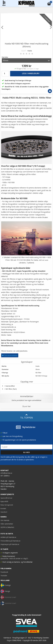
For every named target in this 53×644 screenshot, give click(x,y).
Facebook (4, 572)
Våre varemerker (7, 524)
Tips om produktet (10, 355)
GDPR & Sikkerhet (7, 527)
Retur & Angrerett (7, 505)
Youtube (4, 575)
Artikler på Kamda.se (8, 537)
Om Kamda (5, 520)
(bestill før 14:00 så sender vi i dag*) (14, 558)
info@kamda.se (6, 473)
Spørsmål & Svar (6, 498)
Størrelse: (5, 57)
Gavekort (4, 512)
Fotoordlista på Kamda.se (10, 541)
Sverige (6, 585)
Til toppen (26, 416)
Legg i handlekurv (31, 73)
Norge (5, 591)
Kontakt (3, 508)
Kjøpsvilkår (4, 501)
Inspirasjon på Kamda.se (10, 544)
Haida (30, 51)
